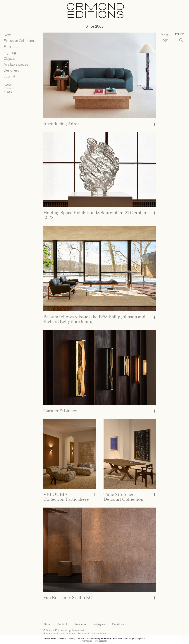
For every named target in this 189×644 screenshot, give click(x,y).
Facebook (118, 624)
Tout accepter (101, 641)
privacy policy (138, 638)
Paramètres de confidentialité (59, 634)
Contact (8, 88)
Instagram (99, 624)
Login (165, 40)
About (7, 85)
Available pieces (16, 64)
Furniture (11, 47)
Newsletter (80, 624)
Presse (8, 92)
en (177, 34)
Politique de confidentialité (92, 634)
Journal (9, 76)
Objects (10, 58)
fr (182, 34)
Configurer (87, 641)
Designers (11, 70)
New (7, 35)
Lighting (10, 53)
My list (165, 34)
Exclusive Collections (20, 41)
